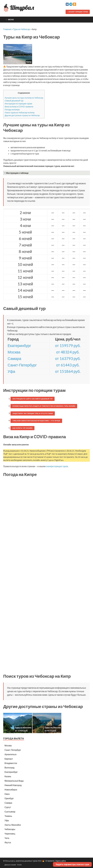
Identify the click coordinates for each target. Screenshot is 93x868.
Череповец (10, 834)
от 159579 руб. (68, 346)
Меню (11, 20)
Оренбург (9, 798)
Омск (7, 794)
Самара (14, 359)
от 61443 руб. (68, 365)
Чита (7, 838)
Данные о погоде (10, 865)
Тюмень (8, 816)
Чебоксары (10, 829)
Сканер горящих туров (78, 12)
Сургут (8, 807)
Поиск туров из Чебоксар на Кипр (20, 112)
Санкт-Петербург (22, 365)
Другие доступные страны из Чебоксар (22, 115)
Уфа (11, 371)
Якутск (8, 842)
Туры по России (53, 727)
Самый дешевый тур (14, 101)
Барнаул (9, 759)
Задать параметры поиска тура (72, 864)
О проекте (50, 861)
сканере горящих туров (57, 466)
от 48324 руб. (68, 352)
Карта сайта (61, 861)
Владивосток (11, 763)
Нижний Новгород (13, 785)
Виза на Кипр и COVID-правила (19, 107)
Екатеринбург (19, 346)
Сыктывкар (10, 812)
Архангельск (10, 754)
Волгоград (9, 768)
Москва (14, 352)
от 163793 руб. (68, 359)
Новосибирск (11, 790)
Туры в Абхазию (23, 727)
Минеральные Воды (14, 781)
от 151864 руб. (68, 371)
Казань (8, 776)
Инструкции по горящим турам (18, 104)
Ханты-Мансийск (13, 825)
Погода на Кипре (12, 109)
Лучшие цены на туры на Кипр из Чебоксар (24, 98)
